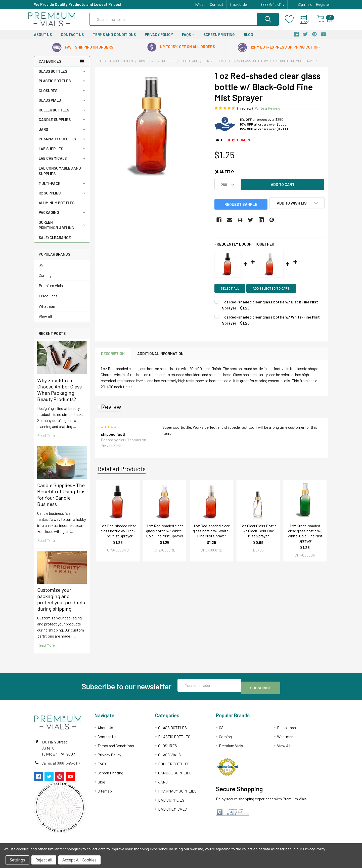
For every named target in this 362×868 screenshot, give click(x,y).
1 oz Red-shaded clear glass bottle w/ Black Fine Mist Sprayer (118, 535)
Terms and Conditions (114, 39)
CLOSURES (63, 95)
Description (113, 357)
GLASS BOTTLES (63, 76)
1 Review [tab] (109, 411)
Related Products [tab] (122, 472)
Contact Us (72, 39)
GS (41, 269)
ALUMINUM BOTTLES (57, 207)
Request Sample (241, 208)
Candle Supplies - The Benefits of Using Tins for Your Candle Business (61, 499)
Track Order (239, 4)
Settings (17, 860)
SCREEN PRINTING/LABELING (63, 230)
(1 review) (245, 113)
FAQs (199, 4)
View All (45, 321)
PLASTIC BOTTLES (63, 85)
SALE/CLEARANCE (55, 242)
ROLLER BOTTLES (63, 114)
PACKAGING (63, 217)
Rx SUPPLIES (63, 198)
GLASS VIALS (63, 105)
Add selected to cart (274, 292)
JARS (63, 134)
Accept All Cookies (79, 860)
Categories (50, 66)
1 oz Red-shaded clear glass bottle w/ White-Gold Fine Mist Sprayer (165, 535)
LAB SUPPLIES (63, 153)
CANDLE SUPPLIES (63, 124)
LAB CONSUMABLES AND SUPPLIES (63, 175)
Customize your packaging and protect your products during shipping (61, 604)
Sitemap (105, 793)
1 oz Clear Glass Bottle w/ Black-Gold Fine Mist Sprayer (258, 535)
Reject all (44, 860)
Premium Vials (51, 290)
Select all (230, 292)
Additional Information (160, 357)
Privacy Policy (159, 39)
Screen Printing (219, 39)
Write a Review (268, 113)
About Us (43, 39)
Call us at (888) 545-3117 (61, 765)
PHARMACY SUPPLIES (63, 143)
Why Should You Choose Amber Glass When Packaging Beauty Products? (59, 394)
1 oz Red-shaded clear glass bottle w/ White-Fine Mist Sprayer (211, 535)
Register (323, 4)
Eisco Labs (48, 300)
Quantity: (224, 176)
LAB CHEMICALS (63, 163)
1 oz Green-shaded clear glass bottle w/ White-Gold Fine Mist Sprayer (305, 537)
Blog (248, 39)
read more (46, 440)
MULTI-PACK (63, 188)
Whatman (47, 311)
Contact (217, 4)
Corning (45, 280)
